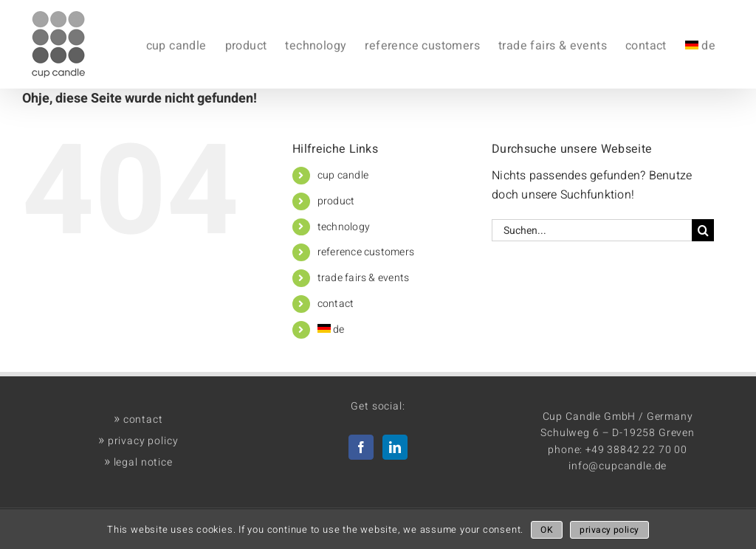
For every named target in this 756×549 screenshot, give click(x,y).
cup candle (343, 175)
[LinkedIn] (395, 447)
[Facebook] (361, 447)
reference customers (366, 252)
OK (547, 530)
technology (344, 227)
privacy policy (138, 441)
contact (336, 304)
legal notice (138, 462)
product (336, 201)
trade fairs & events (364, 278)
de (331, 329)
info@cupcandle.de (618, 466)
